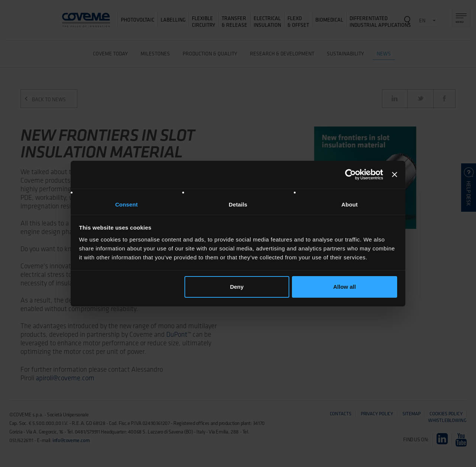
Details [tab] (238, 204)
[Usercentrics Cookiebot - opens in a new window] (350, 175)
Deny (237, 287)
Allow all (345, 287)
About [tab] (350, 204)
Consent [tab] (127, 204)
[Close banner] (395, 175)
